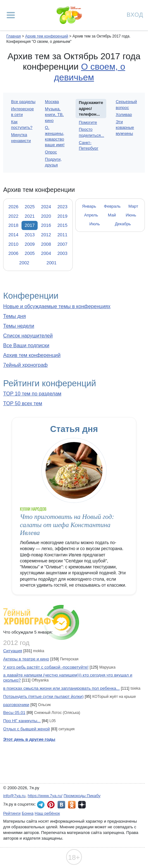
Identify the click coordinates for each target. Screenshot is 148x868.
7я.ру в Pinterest (51, 805)
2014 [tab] (13, 235)
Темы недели (19, 326)
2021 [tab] (30, 216)
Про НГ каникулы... (22, 721)
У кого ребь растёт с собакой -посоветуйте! (46, 667)
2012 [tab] (46, 235)
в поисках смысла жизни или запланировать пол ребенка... (62, 688)
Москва (52, 102)
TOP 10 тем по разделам (32, 394)
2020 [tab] (46, 216)
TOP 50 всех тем (23, 403)
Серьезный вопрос (126, 104)
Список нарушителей (28, 336)
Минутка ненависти (21, 138)
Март (133, 206)
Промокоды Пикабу (82, 796)
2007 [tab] (62, 244)
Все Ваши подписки (26, 345)
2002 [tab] (24, 263)
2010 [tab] (13, 244)
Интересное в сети (22, 112)
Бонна (28, 813)
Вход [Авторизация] (135, 14)
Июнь (131, 215)
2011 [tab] (62, 235)
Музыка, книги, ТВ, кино (54, 115)
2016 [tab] (46, 225)
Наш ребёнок (47, 813)
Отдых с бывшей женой (26, 729)
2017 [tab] (30, 225)
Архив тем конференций (32, 355)
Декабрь (123, 224)
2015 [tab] (62, 225)
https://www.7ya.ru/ (45, 796)
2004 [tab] (46, 253)
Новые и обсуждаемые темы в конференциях (57, 306)
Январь (89, 206)
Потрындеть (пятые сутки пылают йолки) (43, 696)
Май (112, 215)
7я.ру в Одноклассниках (72, 805)
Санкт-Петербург (89, 145)
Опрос (51, 152)
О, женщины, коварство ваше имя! (55, 136)
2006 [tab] (13, 253)
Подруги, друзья (53, 162)
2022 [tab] (13, 216)
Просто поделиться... (91, 132)
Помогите (88, 122)
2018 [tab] (13, 225)
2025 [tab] (30, 207)
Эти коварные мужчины (125, 127)
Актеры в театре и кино (26, 659)
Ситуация (13, 651)
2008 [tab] (46, 244)
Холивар (124, 115)
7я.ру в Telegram (41, 805)
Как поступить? (22, 125)
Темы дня (15, 316)
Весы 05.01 (14, 713)
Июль (95, 224)
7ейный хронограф (25, 365)
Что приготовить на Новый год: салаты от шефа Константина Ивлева (67, 525)
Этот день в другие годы (29, 739)
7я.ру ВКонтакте (61, 805)
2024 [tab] (46, 207)
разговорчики (16, 705)
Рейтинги (12, 813)
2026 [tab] (13, 207)
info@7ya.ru (14, 796)
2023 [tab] (62, 207)
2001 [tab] (52, 263)
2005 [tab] (30, 253)
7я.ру (82, 805)
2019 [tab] (62, 216)
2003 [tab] (62, 253)
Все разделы (23, 102)
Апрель (91, 215)
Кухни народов (33, 509)
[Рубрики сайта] (11, 15)
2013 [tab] (30, 235)
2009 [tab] (30, 244)
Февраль (112, 206)
